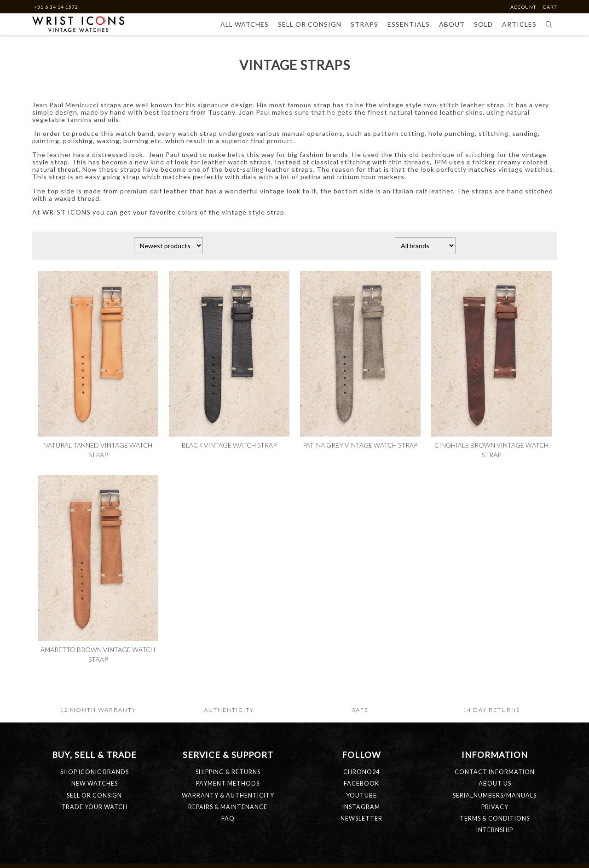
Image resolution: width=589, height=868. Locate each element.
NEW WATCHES (95, 784)
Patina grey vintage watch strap (360, 445)
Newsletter (361, 818)
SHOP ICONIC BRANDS (95, 772)
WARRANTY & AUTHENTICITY (228, 795)
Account (524, 7)
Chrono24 (361, 772)
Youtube (361, 795)
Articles (519, 24)
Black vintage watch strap (229, 445)
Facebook (361, 784)
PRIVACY (495, 807)
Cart (550, 7)
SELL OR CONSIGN (94, 795)
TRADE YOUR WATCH (94, 807)
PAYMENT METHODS (228, 784)
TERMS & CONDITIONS (495, 818)
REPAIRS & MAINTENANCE (228, 807)
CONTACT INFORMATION (495, 772)
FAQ (228, 818)
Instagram (361, 807)
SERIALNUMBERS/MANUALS (495, 795)
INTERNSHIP (495, 830)
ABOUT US (495, 784)
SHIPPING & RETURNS (228, 772)
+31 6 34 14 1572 (56, 7)
